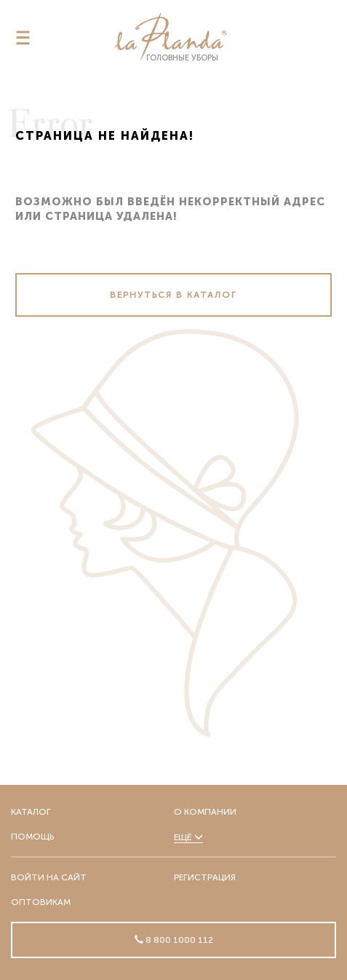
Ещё (188, 837)
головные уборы (171, 38)
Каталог (31, 812)
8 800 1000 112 (178, 940)
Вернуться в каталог (173, 295)
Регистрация (205, 877)
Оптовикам (41, 902)
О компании (205, 812)
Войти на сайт (49, 877)
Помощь (32, 837)
